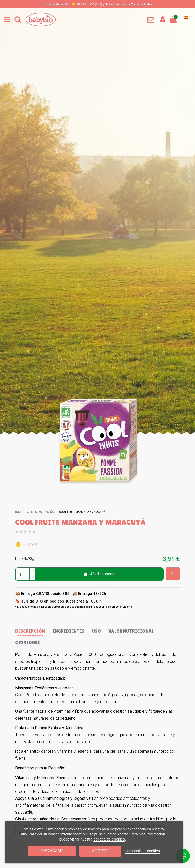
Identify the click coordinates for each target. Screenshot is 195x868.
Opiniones (28, 643)
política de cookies (109, 839)
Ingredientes (68, 631)
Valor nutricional (131, 631)
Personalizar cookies (142, 851)
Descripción (30, 631)
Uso (96, 631)
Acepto (100, 851)
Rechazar (52, 851)
